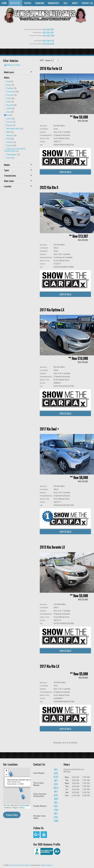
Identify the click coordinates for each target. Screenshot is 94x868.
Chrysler (10, 95)
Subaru (10, 142)
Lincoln (9, 122)
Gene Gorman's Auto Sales (19, 865)
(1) (10, 108)
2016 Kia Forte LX (51, 68)
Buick (9, 85)
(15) (13, 92)
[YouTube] (44, 835)
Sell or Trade (66, 9)
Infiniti (9, 108)
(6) (9, 115)
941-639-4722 (48, 41)
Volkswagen (12, 154)
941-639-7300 (48, 36)
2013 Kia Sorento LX (52, 547)
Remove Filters (12, 65)
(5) (10, 102)
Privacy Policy (12, 815)
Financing (40, 3)
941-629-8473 (48, 44)
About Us (75, 6)
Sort (42, 60)
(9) (10, 112)
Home (4, 3)
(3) (10, 81)
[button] (23, 797)
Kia (8, 115)
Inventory (15, 3)
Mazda (9, 125)
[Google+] (36, 835)
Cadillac (10, 88)
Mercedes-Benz (13, 129)
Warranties (53, 3)
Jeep (9, 112)
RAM (9, 139)
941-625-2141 (48, 33)
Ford (8, 98)
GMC (9, 102)
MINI (8, 132)
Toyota (9, 145)
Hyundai (10, 105)
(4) (10, 119)
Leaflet (7, 806)
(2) (12, 95)
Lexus (9, 119)
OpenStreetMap (24, 806)
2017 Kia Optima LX (52, 310)
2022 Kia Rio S (49, 187)
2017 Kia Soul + (49, 429)
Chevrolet (11, 92)
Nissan (9, 135)
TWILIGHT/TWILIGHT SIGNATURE (15, 150)
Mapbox (22, 808)
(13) (11, 135)
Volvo (9, 158)
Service (28, 3)
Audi (8, 81)
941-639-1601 (48, 29)
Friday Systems (47, 865)
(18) (10, 98)
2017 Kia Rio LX (50, 666)
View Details (65, 172)
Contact (86, 3)
